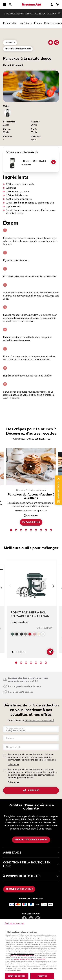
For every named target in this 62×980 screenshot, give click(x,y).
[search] (10, 5)
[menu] (5, 5)
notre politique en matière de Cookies (22, 956)
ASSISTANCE (31, 853)
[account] (52, 5)
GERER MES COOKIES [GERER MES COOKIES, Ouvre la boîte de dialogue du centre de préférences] (17, 976)
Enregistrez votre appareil (31, 840)
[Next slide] (53, 586)
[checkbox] (5, 755)
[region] (31, 950)
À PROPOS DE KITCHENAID (31, 876)
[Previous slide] (10, 586)
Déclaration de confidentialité (39, 720)
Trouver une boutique (19, 889)
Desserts (10, 43)
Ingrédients (26, 23)
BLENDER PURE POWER (34, 161)
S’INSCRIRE (31, 791)
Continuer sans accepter (14, 923)
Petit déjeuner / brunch (18, 49)
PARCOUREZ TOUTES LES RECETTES (31, 439)
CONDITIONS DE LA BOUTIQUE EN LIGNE (31, 864)
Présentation (10, 23)
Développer (14, 765)
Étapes (38, 23)
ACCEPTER (42, 976)
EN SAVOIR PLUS (31, 522)
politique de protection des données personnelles (29, 959)
